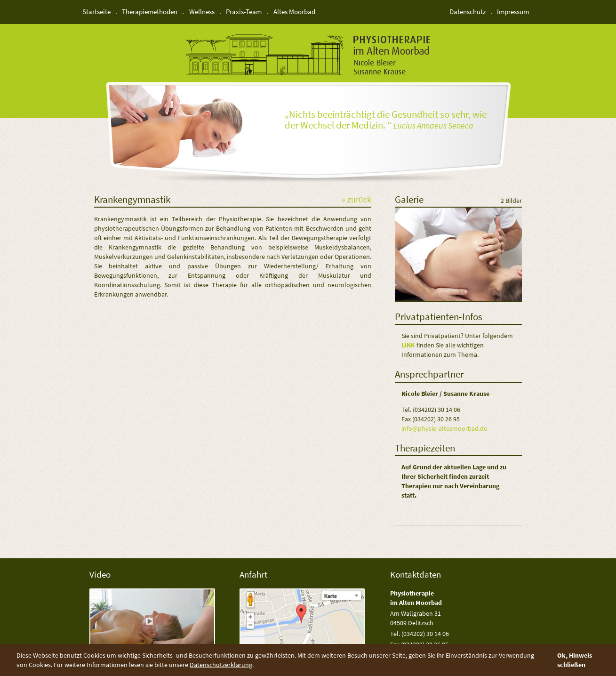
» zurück (356, 200)
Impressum (513, 12)
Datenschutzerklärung (221, 665)
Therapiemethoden (150, 12)
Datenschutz (468, 12)
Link (408, 345)
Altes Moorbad (294, 12)
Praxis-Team (244, 12)
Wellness (202, 12)
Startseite (96, 12)
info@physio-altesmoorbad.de (444, 428)
